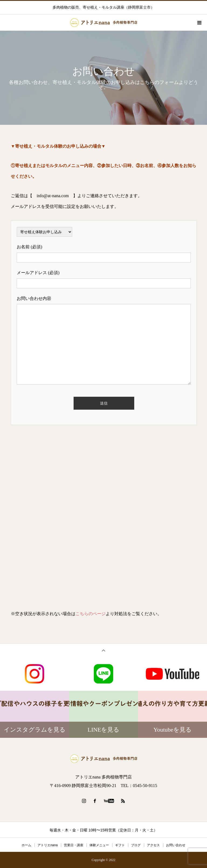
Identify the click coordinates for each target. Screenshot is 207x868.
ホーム (26, 845)
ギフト (120, 845)
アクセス (153, 845)
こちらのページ (91, 614)
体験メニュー (99, 845)
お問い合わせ (176, 845)
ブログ (136, 845)
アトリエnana (48, 845)
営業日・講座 (74, 845)
